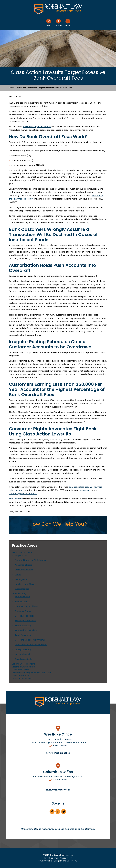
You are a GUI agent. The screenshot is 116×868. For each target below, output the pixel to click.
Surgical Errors (22, 589)
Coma (18, 575)
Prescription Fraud (24, 570)
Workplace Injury (23, 649)
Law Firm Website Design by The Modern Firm (58, 861)
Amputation (21, 555)
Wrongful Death (23, 654)
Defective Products (24, 616)
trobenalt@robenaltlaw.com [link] (23, 494)
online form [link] (85, 490)
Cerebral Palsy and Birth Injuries (30, 560)
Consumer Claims (21, 670)
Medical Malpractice (22, 552)
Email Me (58, 26)
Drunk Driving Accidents (27, 606)
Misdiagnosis (21, 579)
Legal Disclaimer (51, 858)
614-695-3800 (60, 780)
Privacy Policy (66, 858)
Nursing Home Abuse (25, 584)
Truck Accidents (23, 635)
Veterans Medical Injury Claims (30, 640)
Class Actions (25, 511)
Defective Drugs (23, 611)
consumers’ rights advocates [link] (37, 127)
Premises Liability (23, 625)
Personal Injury (19, 594)
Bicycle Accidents (24, 659)
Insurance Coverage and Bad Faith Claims (32, 673)
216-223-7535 (60, 746)
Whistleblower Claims (22, 679)
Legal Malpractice (21, 676)
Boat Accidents (22, 601)
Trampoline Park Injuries (27, 630)
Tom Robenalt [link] (16, 499)
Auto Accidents (22, 597)
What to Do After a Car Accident (31, 645)
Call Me (49, 26)
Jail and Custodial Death (24, 664)
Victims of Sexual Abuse (23, 667)
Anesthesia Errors (24, 565)
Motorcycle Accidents (26, 621)
